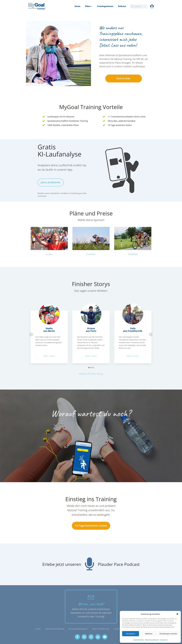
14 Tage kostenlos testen (91, 525)
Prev (31, 334)
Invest (38, 629)
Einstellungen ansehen (168, 634)
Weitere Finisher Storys (91, 374)
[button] (177, 614)
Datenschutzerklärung (152, 640)
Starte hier (124, 78)
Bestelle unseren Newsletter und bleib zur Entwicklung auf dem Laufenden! (62, 194)
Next (151, 334)
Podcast (122, 6)
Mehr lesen (49, 356)
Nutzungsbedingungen (78, 629)
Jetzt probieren (51, 182)
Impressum (164, 640)
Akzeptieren (131, 634)
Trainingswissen (105, 6)
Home (78, 6)
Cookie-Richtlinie (139, 640)
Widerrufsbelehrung (101, 629)
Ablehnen (149, 634)
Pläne (88, 6)
